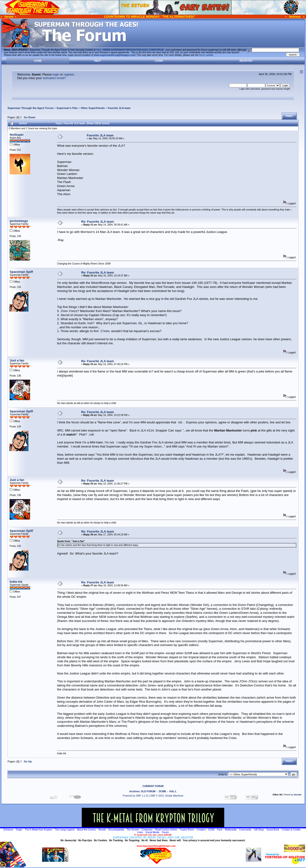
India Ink (16, 582)
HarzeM (297, 795)
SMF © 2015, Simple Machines (167, 796)
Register (246, 61)
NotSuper (17, 135)
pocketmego (19, 221)
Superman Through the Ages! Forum (30, 108)
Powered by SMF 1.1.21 (135, 796)
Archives (134, 791)
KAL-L (173, 791)
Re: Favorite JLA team (98, 222)
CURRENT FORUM (153, 786)
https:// (130, 50)
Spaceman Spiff (21, 272)
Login (159, 61)
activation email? (54, 78)
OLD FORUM (148, 791)
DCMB (162, 791)
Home (38, 61)
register (69, 74)
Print (289, 116)
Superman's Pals (67, 108)
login (56, 74)
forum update (206, 55)
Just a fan (17, 360)
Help (98, 61)
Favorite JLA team (119, 108)
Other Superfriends (93, 108)
